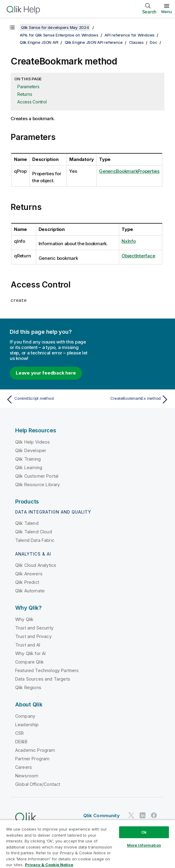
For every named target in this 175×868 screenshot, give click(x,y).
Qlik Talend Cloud (34, 531)
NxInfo (129, 241)
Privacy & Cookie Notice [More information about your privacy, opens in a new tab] (49, 865)
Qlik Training (28, 459)
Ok (144, 832)
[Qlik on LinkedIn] (142, 815)
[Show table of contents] (12, 27)
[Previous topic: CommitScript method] (45, 399)
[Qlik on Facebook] (154, 815)
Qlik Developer (31, 450)
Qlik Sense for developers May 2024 (55, 27)
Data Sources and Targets (43, 679)
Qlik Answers (29, 573)
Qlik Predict (27, 582)
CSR (19, 733)
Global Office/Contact (38, 784)
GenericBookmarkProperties (129, 171)
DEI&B (21, 741)
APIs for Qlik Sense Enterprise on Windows (59, 35)
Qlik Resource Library (38, 484)
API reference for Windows (130, 35)
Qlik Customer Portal (37, 476)
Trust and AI (28, 645)
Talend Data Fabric (35, 540)
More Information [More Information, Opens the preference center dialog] (144, 845)
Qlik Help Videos (33, 442)
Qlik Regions (28, 687)
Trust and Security (34, 627)
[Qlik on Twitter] (131, 815)
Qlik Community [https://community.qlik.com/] (101, 815)
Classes (136, 42)
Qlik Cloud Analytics (36, 565)
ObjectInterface (138, 256)
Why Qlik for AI (30, 653)
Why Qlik (24, 619)
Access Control (32, 102)
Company (25, 716)
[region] (87, 844)
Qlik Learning (29, 467)
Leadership (27, 724)
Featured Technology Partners (47, 670)
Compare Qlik (29, 662)
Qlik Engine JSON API (39, 42)
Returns (25, 94)
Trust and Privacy (33, 636)
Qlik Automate (30, 590)
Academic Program (35, 750)
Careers (24, 767)
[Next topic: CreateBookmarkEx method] (130, 399)
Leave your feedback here (46, 373)
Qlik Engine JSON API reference (94, 42)
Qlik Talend (27, 523)
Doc (153, 42)
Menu (167, 12)
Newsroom (27, 775)
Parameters (28, 87)
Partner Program (32, 758)
